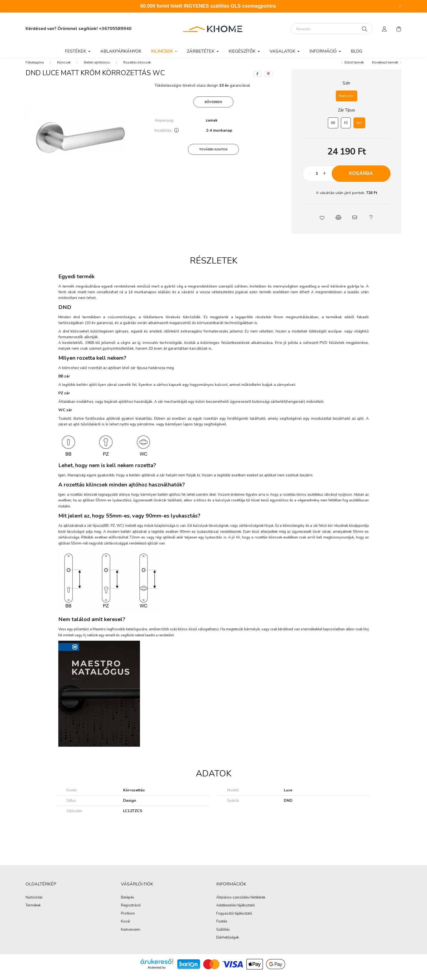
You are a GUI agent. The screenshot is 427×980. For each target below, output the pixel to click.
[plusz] (325, 179)
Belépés (128, 903)
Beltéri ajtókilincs (97, 68)
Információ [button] (324, 51)
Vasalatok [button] (283, 51)
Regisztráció (131, 911)
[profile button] (385, 29)
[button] (322, 223)
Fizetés (222, 927)
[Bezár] (400, 6)
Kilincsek (64, 68)
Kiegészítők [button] (243, 51)
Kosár (126, 927)
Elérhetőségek (228, 943)
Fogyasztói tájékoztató (234, 919)
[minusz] (310, 179)
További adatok (213, 155)
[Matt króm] (347, 101)
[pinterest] (268, 79)
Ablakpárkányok (121, 51)
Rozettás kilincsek (137, 68)
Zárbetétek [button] (201, 51)
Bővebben (213, 107)
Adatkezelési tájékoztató (236, 911)
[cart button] (399, 29)
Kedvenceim (131, 935)
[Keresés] (332, 29)
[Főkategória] (35, 68)
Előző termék (354, 68)
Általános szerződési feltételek (241, 903)
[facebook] (257, 79)
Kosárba (361, 179)
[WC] (359, 128)
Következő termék (385, 68)
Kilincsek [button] (162, 51)
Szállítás (223, 935)
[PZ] (346, 128)
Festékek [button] (76, 51)
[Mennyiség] (317, 179)
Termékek (33, 911)
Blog (356, 51)
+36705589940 (115, 29)
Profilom (128, 919)
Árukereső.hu (157, 973)
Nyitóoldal (34, 903)
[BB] (333, 128)
